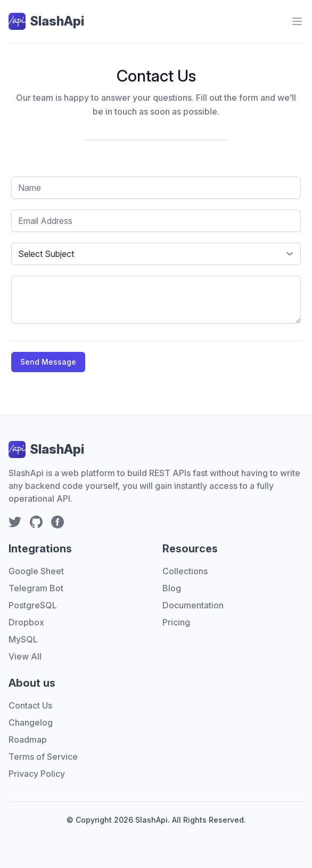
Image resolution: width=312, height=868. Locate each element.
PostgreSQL (33, 605)
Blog (172, 588)
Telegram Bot (36, 588)
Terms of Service (43, 757)
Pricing (176, 622)
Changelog (31, 722)
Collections (185, 571)
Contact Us (30, 705)
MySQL (23, 639)
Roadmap (28, 740)
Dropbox (26, 622)
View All (25, 656)
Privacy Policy (37, 774)
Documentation (193, 605)
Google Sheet (36, 571)
